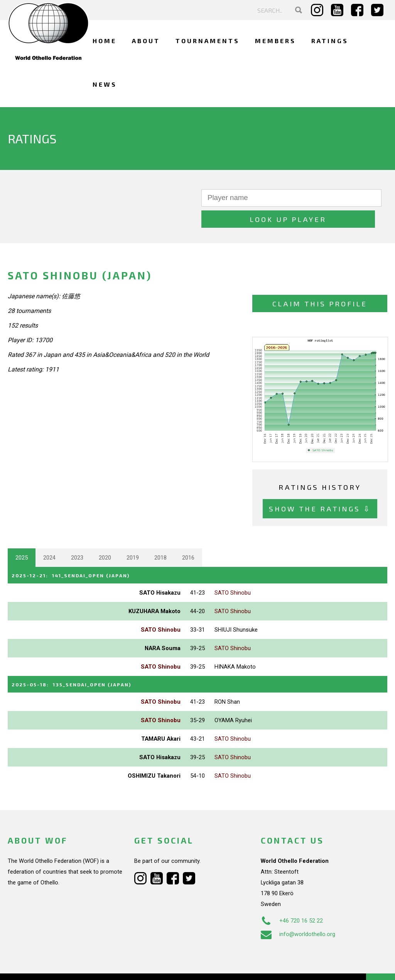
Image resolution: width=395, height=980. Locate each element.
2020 (105, 536)
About (146, 41)
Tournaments (208, 41)
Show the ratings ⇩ (320, 488)
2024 (49, 536)
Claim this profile (320, 283)
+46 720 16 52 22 (292, 898)
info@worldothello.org (298, 912)
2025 (22, 536)
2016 (188, 536)
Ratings (330, 41)
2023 (77, 536)
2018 (160, 536)
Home (105, 41)
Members (275, 41)
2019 (133, 536)
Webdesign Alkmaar (55, 966)
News (105, 84)
